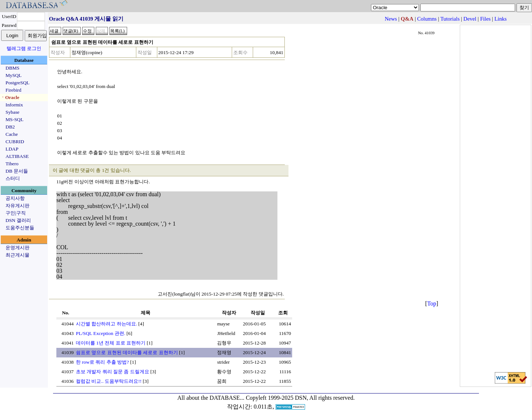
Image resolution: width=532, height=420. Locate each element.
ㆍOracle (10, 97)
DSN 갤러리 (18, 220)
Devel (470, 19)
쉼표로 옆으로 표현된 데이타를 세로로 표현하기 (127, 352)
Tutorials (450, 19)
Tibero (12, 164)
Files (485, 19)
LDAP (12, 149)
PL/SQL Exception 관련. (101, 333)
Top (432, 303)
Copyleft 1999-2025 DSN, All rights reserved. (300, 398)
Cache (12, 134)
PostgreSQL (17, 83)
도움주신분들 (20, 228)
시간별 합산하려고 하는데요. (106, 324)
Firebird (13, 90)
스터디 (13, 178)
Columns (427, 19)
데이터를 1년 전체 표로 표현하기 (111, 343)
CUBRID (15, 142)
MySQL (14, 75)
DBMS (13, 68)
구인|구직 (16, 213)
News (391, 19)
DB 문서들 (17, 171)
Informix (14, 105)
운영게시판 (17, 248)
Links (500, 19)
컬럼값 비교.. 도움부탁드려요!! (109, 381)
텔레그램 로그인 (24, 48)
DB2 (10, 127)
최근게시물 (17, 255)
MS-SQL (15, 119)
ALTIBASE (17, 156)
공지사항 (15, 198)
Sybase (13, 112)
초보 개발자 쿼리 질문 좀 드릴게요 (113, 372)
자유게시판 (17, 206)
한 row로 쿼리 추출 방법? (102, 362)
